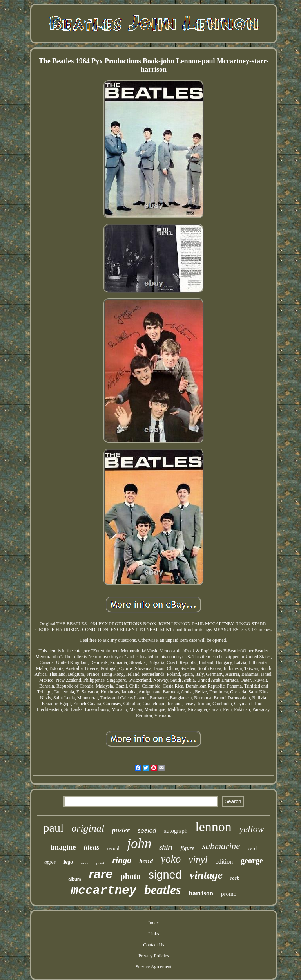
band (146, 861)
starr (84, 863)
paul (54, 827)
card (252, 848)
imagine (63, 847)
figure (187, 848)
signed (165, 875)
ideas (91, 847)
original (88, 828)
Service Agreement (154, 967)
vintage (206, 875)
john (139, 844)
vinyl (198, 860)
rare (101, 874)
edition (224, 862)
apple (50, 862)
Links (153, 934)
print (101, 863)
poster (121, 830)
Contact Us (154, 945)
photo (130, 876)
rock (235, 878)
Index (153, 923)
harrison (201, 893)
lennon (213, 827)
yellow (252, 829)
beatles (162, 890)
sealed (147, 831)
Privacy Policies (154, 956)
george (252, 861)
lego (68, 862)
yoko (171, 859)
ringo (122, 860)
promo (229, 894)
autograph (176, 831)
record (113, 848)
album (74, 879)
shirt (166, 847)
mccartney (104, 891)
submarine (221, 846)
